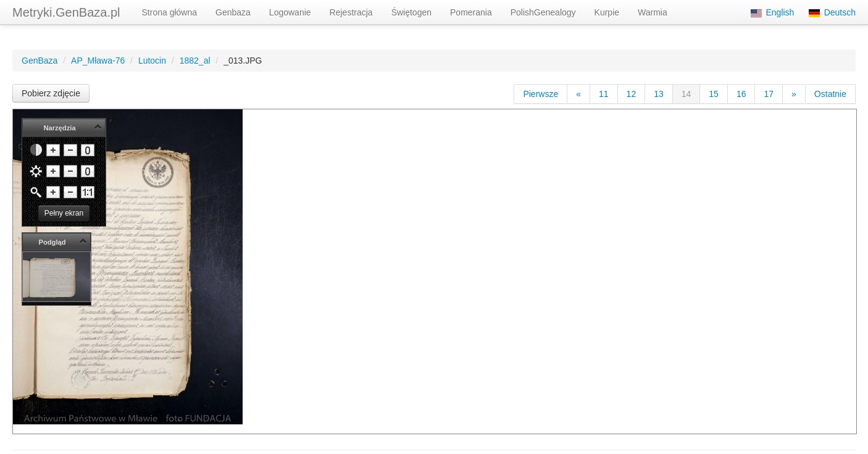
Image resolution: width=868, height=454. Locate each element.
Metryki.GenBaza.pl (66, 12)
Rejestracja (351, 12)
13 (659, 94)
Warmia (653, 12)
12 (632, 94)
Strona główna (170, 12)
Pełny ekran (64, 213)
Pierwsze (540, 94)
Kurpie (607, 12)
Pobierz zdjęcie (51, 93)
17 (769, 94)
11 (604, 94)
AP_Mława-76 (98, 61)
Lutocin (152, 61)
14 (686, 94)
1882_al (195, 61)
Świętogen (411, 12)
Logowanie (290, 12)
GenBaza (40, 61)
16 (741, 94)
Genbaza (233, 12)
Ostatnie (830, 94)
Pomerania (471, 12)
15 (714, 94)
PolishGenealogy (543, 12)
